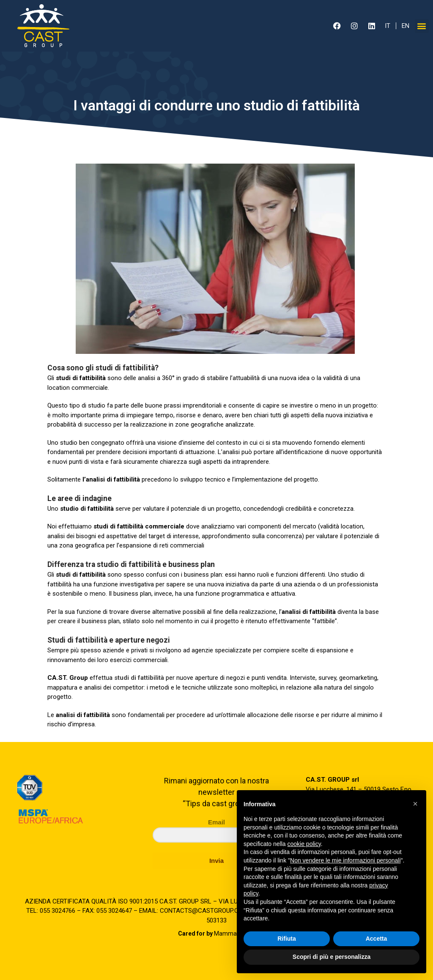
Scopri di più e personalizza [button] (332, 957)
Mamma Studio (217, 933)
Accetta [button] (377, 939)
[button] (422, 26)
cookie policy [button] (304, 844)
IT (388, 26)
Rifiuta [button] (287, 939)
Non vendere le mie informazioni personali (345, 860)
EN (406, 26)
